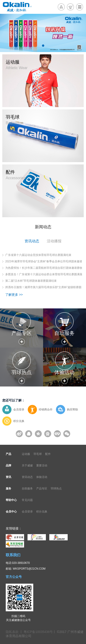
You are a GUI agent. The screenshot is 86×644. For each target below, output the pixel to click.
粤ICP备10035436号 (38, 632)
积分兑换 (19, 421)
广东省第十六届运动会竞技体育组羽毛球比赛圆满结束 (38, 255)
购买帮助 (72, 410)
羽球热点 (56, 489)
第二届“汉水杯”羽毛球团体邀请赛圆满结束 (31, 281)
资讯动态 (27, 477)
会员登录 (19, 410)
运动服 (26, 454)
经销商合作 (46, 410)
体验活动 (42, 477)
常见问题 (27, 500)
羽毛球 (38, 454)
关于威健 (27, 465)
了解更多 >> (14, 295)
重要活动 (42, 465)
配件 (48, 454)
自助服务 (27, 489)
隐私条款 (13, 632)
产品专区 (42, 489)
